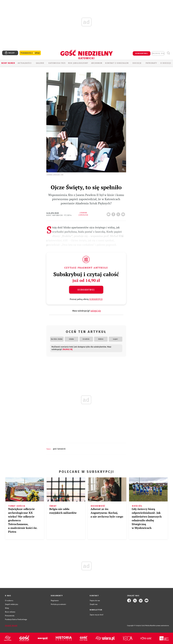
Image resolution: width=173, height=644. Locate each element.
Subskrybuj (86, 290)
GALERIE (40, 63)
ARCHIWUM (97, 63)
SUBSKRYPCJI (96, 299)
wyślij (124, 214)
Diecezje (137, 63)
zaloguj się (158, 53)
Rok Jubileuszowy (78, 63)
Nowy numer (8, 63)
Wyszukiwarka (168, 53)
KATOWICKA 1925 (57, 63)
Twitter (119, 214)
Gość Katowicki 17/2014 (59, 215)
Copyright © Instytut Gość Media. (138, 626)
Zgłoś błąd (11, 626)
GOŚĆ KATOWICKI (59, 449)
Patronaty (151, 63)
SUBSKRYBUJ (142, 53)
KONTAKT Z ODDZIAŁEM (117, 63)
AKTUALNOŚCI (25, 63)
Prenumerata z (30, 53)
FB (114, 214)
